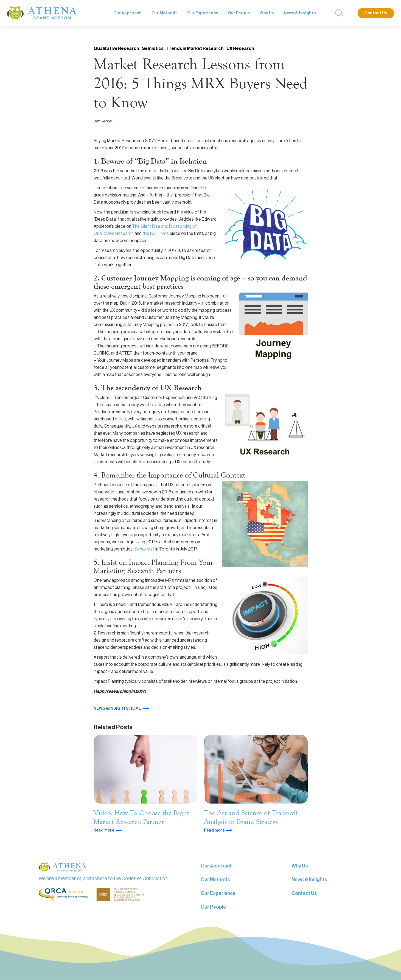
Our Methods (165, 13)
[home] (42, 13)
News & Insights (300, 13)
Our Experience (203, 13)
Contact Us (376, 13)
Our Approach (127, 13)
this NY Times (155, 234)
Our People (239, 13)
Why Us (267, 13)
